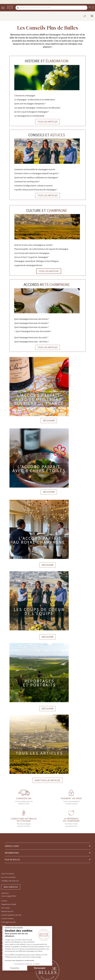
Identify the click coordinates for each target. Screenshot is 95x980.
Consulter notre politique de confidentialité (19, 960)
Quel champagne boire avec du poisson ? (32, 327)
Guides (3, 926)
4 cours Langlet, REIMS (9, 896)
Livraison (4, 901)
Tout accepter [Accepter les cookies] (40, 968)
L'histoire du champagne (25, 96)
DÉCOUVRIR (49, 421)
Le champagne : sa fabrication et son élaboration (35, 100)
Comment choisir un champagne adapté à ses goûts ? (37, 173)
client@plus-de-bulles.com (10, 881)
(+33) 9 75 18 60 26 (8, 874)
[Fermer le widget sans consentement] (14, 928)
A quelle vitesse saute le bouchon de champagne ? (36, 190)
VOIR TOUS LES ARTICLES (47, 780)
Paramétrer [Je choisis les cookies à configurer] (15, 968)
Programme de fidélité (9, 904)
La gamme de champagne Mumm (28, 265)
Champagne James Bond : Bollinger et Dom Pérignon (37, 261)
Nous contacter (11, 887)
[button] (47, 846)
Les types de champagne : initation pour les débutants (37, 108)
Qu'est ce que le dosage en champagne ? (32, 112)
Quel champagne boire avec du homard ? (32, 323)
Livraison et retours (7, 918)
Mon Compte (5, 908)
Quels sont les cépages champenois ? (30, 104)
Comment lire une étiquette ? (27, 182)
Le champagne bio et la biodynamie (29, 116)
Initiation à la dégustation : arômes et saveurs (34, 186)
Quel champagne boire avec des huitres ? (32, 319)
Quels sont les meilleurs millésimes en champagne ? (36, 178)
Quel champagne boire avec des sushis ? (31, 337)
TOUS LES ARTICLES (47, 122)
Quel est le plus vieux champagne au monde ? (34, 245)
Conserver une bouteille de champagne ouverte (35, 169)
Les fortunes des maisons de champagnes (32, 253)
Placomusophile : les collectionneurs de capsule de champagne (41, 249)
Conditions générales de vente (11, 915)
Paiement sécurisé (7, 911)
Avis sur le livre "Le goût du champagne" (32, 257)
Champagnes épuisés (8, 922)
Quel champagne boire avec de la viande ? (34, 331)
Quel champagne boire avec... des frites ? (32, 342)
